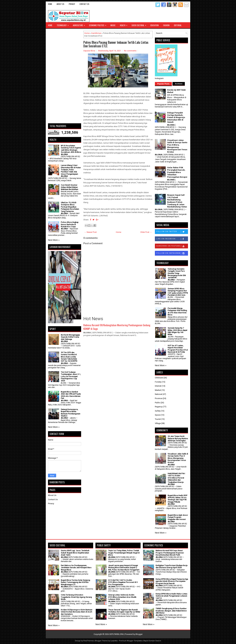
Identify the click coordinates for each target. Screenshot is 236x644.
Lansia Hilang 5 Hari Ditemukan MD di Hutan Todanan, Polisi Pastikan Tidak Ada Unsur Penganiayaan (71, 170)
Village (158, 423)
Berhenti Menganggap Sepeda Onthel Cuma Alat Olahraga (70, 337)
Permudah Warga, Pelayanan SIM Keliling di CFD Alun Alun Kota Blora (177, 312)
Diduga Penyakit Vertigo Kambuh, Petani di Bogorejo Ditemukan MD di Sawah (176, 117)
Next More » (54, 240)
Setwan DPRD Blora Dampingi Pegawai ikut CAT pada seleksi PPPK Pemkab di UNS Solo (178, 292)
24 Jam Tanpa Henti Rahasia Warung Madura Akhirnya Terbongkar (178, 438)
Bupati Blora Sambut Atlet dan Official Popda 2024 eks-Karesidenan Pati (71, 395)
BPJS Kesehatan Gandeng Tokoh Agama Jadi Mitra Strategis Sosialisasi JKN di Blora (71, 149)
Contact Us (84, 4)
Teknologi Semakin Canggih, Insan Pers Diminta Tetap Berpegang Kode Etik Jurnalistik (177, 273)
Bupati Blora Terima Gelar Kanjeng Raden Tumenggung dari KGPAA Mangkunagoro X (75, 582)
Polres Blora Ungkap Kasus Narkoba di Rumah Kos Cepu (70, 224)
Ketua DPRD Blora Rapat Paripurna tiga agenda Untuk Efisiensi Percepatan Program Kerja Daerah (172, 581)
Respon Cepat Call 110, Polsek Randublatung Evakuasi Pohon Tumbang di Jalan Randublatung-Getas (177, 201)
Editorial (178, 25)
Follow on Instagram (172, 253)
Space (158, 415)
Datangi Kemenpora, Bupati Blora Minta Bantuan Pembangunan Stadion (71, 413)
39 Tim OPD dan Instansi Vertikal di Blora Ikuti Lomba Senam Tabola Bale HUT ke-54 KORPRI (69, 357)
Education (154, 25)
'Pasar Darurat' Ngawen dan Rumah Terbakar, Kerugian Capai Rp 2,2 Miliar (124, 611)
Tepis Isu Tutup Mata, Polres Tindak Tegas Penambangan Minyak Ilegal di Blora (124, 553)
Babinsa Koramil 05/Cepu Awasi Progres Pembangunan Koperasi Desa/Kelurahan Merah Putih (170, 553)
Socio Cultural (140, 24)
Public (158, 403)
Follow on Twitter (172, 232)
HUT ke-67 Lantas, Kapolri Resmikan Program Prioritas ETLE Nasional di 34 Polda (178, 349)
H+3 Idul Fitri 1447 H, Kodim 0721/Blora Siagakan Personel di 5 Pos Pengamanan (123, 582)
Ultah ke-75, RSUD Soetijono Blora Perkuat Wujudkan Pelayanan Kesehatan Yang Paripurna (70, 207)
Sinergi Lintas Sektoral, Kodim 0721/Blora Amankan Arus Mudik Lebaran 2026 (122, 597)
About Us (60, 4)
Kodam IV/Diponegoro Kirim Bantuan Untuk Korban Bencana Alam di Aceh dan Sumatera (77, 612)
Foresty (158, 382)
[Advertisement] (65, 76)
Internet (158, 386)
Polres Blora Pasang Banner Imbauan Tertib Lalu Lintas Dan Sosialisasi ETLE (116, 44)
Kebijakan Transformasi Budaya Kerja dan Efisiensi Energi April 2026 (172, 567)
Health (125, 24)
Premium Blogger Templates (131, 641)
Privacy (72, 4)
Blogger (139, 634)
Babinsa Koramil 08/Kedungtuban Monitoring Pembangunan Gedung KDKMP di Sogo (117, 327)
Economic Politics (99, 24)
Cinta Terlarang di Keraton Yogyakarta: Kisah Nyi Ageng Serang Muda (76, 597)
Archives (179, 84)
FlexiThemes (89, 641)
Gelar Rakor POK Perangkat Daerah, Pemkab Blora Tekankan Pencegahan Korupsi (177, 172)
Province (159, 398)
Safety (158, 411)
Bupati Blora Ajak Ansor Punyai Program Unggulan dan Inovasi (178, 517)
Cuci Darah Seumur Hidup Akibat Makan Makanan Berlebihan (69, 187)
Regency (159, 407)
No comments (130, 51)
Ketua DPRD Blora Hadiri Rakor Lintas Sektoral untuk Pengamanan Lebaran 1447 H (172, 596)
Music (113, 25)
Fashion (166, 25)
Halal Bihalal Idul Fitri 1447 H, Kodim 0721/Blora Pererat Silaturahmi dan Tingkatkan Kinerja (176, 478)
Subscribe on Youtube (172, 246)
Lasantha (114, 641)
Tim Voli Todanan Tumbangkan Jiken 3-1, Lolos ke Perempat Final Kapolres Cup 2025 (71, 377)
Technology (64, 24)
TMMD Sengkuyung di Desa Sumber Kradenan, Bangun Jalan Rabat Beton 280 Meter (171, 611)
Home (50, 4)
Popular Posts (163, 84)
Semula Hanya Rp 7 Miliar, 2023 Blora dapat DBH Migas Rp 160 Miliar (177, 331)
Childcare (159, 378)
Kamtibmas (96, 33)
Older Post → (146, 232)
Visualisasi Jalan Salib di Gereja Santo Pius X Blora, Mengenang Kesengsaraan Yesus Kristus (177, 146)
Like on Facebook (172, 239)
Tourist (158, 419)
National (158, 394)
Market (158, 390)
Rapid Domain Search (152, 641)
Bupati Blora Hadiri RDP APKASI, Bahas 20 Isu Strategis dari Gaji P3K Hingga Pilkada (178, 499)
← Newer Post (90, 232)
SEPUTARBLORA (116, 634)
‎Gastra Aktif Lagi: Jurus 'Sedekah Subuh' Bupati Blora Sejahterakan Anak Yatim (75, 553)
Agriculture (80, 24)
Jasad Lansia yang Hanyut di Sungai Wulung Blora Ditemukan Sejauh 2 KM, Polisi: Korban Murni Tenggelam (124, 568)
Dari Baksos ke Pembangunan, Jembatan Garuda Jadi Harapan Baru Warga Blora (76, 568)
